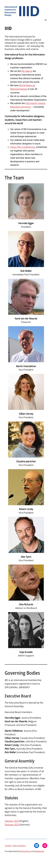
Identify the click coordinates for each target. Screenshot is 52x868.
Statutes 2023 (12, 821)
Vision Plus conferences (23, 147)
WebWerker (39, 851)
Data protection (19, 846)
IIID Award (27, 71)
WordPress (26, 851)
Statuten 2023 (12, 825)
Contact (8, 846)
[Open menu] (46, 20)
